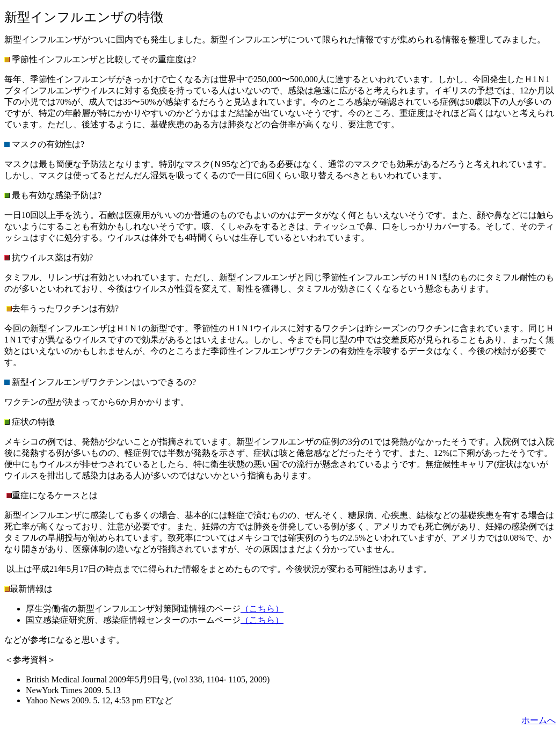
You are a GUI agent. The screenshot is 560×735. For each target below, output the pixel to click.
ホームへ (539, 720)
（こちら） (262, 609)
